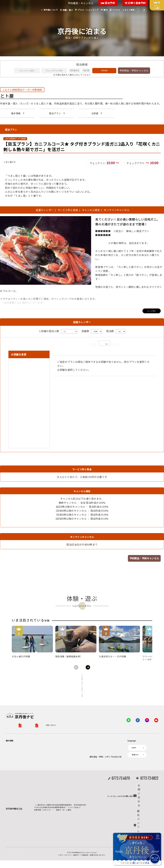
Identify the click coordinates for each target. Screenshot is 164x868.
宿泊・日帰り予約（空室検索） (68, 742)
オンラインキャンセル (116, 210)
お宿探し (52, 736)
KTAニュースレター (99, 753)
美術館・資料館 (21, 770)
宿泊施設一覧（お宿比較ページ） (69, 750)
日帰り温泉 (19, 758)
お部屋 (95, 113)
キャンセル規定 (91, 210)
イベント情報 (54, 766)
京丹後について (14, 736)
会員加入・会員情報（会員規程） (104, 759)
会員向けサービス (98, 742)
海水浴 (10, 806)
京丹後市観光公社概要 (14, 709)
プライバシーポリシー (38, 709)
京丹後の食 (19, 794)
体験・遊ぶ (12, 783)
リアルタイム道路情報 (57, 783)
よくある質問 (54, 789)
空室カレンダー (45, 210)
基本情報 (16, 113)
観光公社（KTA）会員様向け (102, 728)
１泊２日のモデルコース (24, 778)
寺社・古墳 (19, 774)
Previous (76, 668)
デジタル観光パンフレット (59, 778)
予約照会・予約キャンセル (134, 70)
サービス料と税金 (68, 210)
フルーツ (18, 766)
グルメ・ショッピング (16, 789)
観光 (9, 800)
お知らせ (52, 761)
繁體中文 (135, 742)
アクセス (52, 755)
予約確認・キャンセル (81, 3)
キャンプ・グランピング (24, 750)
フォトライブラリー (99, 791)
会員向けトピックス (99, 747)
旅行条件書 (83, 709)
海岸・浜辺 (19, 746)
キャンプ (11, 811)
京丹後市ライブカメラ (57, 772)
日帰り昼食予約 (135, 3)
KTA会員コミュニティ (100, 736)
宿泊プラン (55, 113)
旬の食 (17, 762)
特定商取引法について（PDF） (110, 709)
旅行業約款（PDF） (65, 709)
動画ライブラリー (98, 797)
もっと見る (152, 311)
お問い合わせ (11, 713)
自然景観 (18, 754)
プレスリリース (97, 785)
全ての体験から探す (81, 678)
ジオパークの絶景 (22, 742)
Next (88, 668)
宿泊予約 (108, 3)
